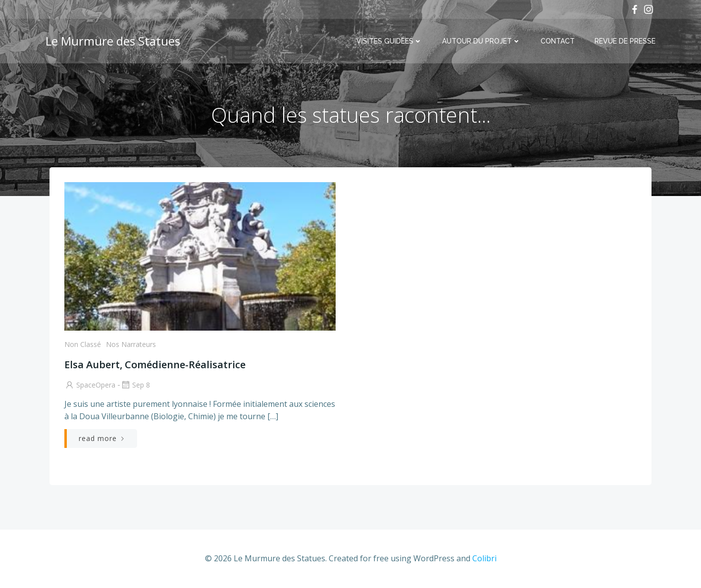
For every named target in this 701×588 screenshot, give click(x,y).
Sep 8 (135, 385)
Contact (558, 41)
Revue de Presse (625, 41)
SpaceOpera (90, 385)
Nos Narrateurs (131, 344)
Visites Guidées (389, 41)
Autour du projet (481, 41)
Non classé (83, 344)
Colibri (484, 558)
